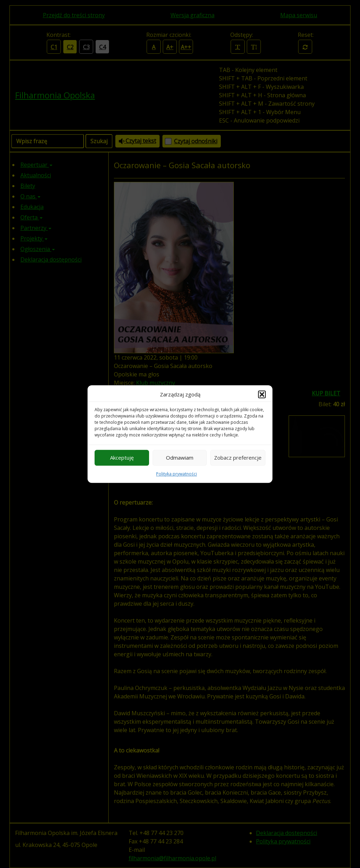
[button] (262, 395)
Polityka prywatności (176, 474)
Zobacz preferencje (238, 458)
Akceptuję (122, 458)
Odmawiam (180, 458)
